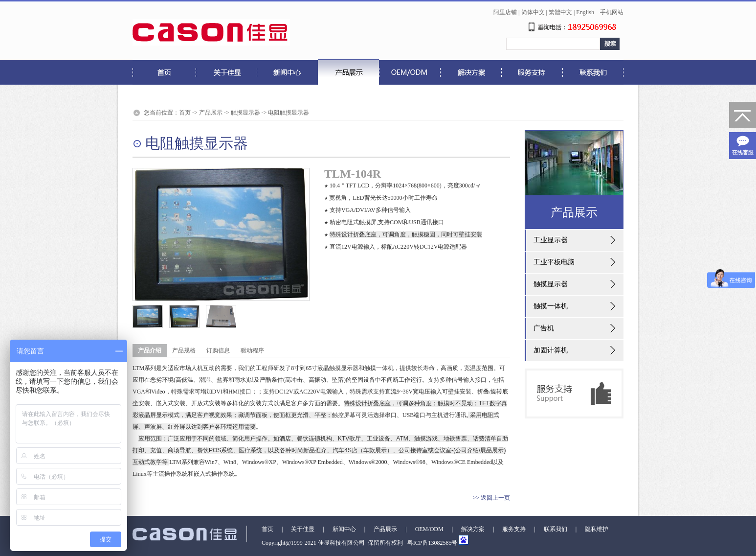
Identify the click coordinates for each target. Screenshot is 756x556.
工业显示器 (551, 240)
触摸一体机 (551, 306)
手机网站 (612, 12)
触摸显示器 (245, 113)
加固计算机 (551, 350)
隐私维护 (597, 529)
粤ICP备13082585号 (432, 543)
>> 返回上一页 (491, 498)
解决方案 (473, 529)
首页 (185, 113)
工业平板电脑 (554, 262)
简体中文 (533, 12)
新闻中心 (344, 529)
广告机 (544, 328)
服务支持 (514, 529)
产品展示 (211, 113)
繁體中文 (560, 12)
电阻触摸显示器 (289, 113)
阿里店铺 (505, 12)
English (585, 12)
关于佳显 (303, 529)
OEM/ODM (429, 529)
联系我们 (556, 529)
